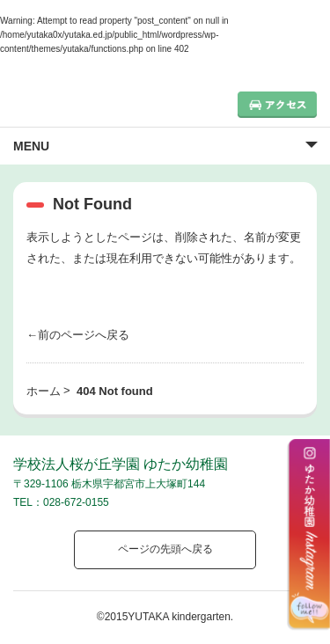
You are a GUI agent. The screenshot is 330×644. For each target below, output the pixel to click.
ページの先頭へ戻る (165, 549)
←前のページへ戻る (78, 335)
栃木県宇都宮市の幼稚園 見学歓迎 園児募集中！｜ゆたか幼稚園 (92, 100)
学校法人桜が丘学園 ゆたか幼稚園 (121, 464)
